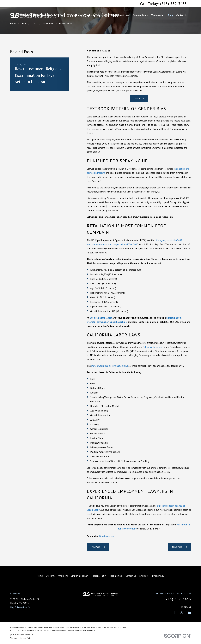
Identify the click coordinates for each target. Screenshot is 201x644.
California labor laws (153, 347)
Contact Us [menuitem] (182, 15)
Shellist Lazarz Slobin (101, 318)
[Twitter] (182, 612)
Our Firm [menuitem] (89, 15)
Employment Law (80, 576)
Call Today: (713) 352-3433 (163, 4)
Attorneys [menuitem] (102, 15)
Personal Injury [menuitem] (140, 15)
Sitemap (144, 576)
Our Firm (50, 576)
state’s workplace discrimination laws (110, 366)
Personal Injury (99, 576)
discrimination (174, 318)
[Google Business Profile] (189, 612)
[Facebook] (174, 612)
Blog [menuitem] (170, 15)
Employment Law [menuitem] (120, 15)
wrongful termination (98, 322)
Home (40, 576)
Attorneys (63, 576)
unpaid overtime (118, 322)
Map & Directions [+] (20, 607)
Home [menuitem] (78, 15)
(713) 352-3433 (152, 529)
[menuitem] (14, 638)
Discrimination (106, 536)
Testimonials (116, 576)
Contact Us (139, 98)
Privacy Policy (158, 576)
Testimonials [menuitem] (158, 15)
